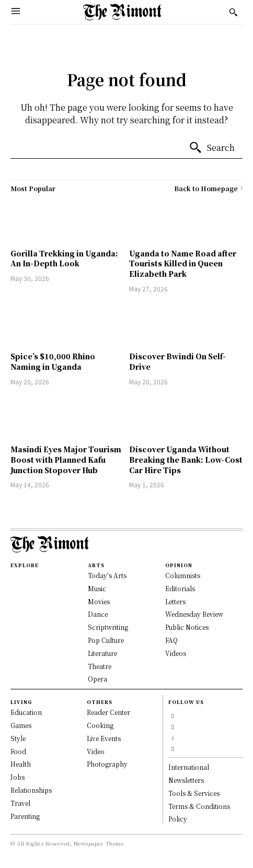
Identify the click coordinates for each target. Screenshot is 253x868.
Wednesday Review (194, 614)
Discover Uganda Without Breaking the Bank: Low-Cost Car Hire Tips (186, 459)
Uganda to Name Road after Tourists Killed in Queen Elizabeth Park (183, 263)
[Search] (212, 148)
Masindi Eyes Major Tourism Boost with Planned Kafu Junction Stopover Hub (66, 459)
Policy (178, 819)
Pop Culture (106, 640)
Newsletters (186, 780)
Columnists (183, 575)
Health (21, 764)
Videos (176, 653)
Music (97, 588)
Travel (20, 803)
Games (21, 725)
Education (26, 712)
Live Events (104, 738)
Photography (107, 764)
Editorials (180, 588)
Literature (102, 653)
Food (18, 751)
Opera (97, 679)
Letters (175, 601)
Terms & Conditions (199, 806)
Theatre (100, 666)
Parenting (25, 816)
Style (18, 738)
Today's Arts (107, 575)
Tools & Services (194, 793)
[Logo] (122, 12)
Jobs (18, 777)
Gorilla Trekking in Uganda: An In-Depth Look (64, 259)
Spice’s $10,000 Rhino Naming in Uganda (53, 361)
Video (96, 751)
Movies (99, 601)
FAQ (171, 640)
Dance (98, 614)
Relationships (31, 790)
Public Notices (187, 627)
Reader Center (108, 712)
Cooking (100, 725)
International (189, 767)
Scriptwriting (108, 627)
